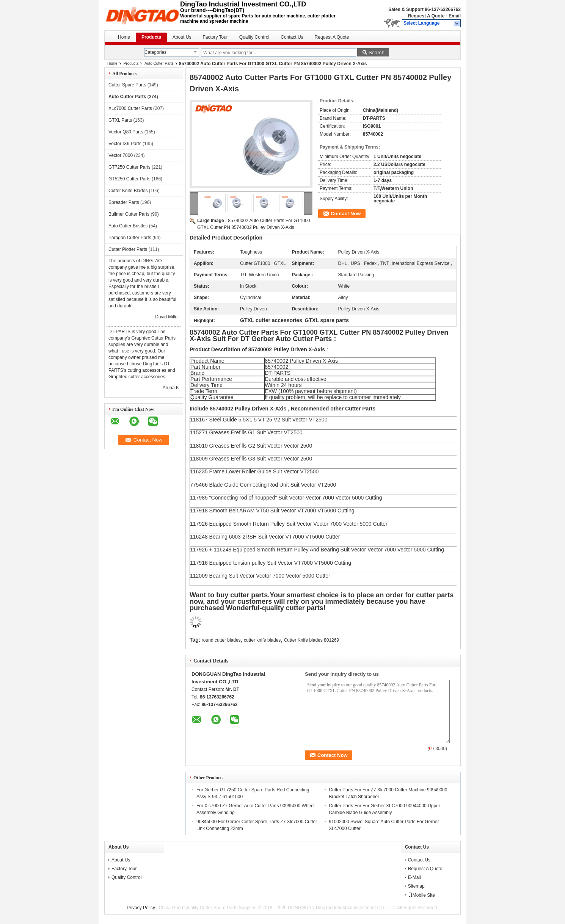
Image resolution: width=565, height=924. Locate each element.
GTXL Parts (120, 120)
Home (124, 37)
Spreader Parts (124, 202)
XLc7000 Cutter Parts (130, 108)
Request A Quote (426, 16)
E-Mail (414, 877)
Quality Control (254, 37)
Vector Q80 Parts (126, 132)
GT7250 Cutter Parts (129, 167)
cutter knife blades (262, 640)
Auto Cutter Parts (159, 63)
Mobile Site (421, 895)
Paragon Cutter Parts (130, 238)
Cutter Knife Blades (128, 191)
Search (377, 52)
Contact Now (346, 214)
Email (455, 16)
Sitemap (416, 886)
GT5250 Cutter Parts (129, 179)
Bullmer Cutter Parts (129, 214)
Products (151, 37)
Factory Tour (215, 37)
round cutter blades (221, 640)
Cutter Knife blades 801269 (312, 640)
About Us (182, 37)
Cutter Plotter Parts (128, 249)
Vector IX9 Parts (125, 144)
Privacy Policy (141, 908)
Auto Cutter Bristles (128, 226)
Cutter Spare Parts (127, 85)
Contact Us (292, 37)
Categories (155, 52)
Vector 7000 (121, 155)
